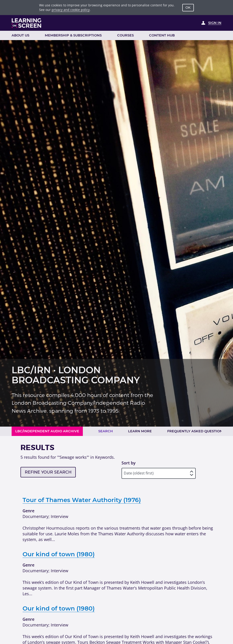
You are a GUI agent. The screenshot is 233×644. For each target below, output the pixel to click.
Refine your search (48, 472)
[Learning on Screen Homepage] (27, 23)
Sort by (129, 463)
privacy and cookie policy (71, 10)
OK (188, 8)
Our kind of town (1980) (59, 554)
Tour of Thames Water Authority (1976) (82, 500)
